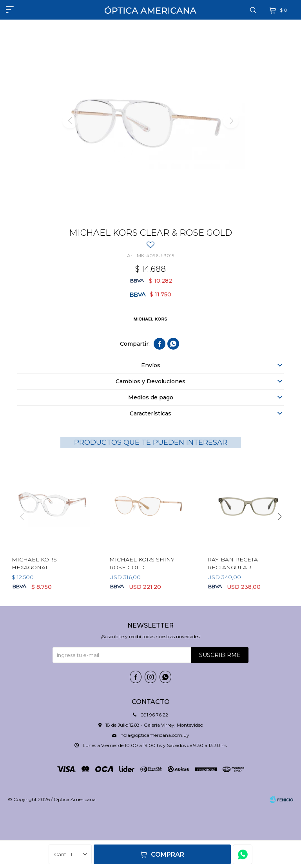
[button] (279, 516)
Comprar (168, 854)
